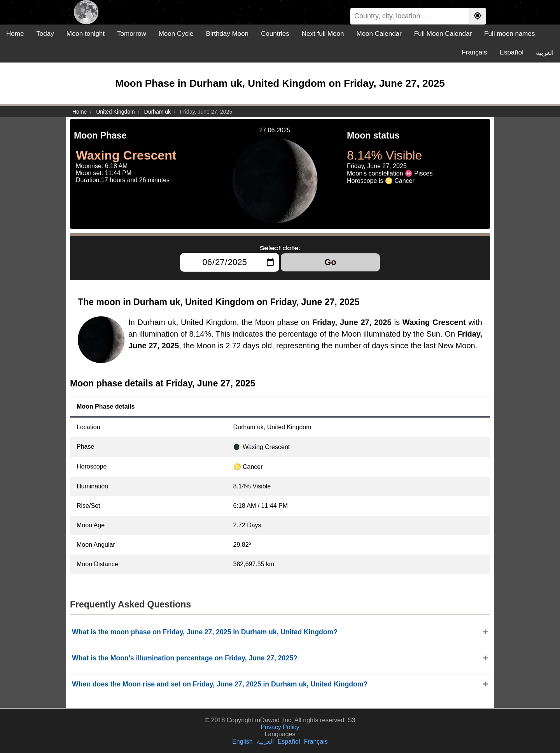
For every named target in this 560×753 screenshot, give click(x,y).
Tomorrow (132, 34)
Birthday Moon (227, 34)
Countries (275, 34)
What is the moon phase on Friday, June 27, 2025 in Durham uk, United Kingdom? (205, 632)
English (242, 742)
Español (512, 52)
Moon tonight (86, 34)
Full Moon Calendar (443, 34)
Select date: (280, 248)
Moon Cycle (176, 34)
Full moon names (509, 34)
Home (15, 34)
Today (45, 34)
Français (474, 52)
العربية (545, 53)
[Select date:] (230, 262)
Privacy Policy (280, 727)
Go (330, 262)
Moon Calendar (379, 34)
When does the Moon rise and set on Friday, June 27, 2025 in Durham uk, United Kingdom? (220, 684)
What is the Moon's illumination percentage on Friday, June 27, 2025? (185, 658)
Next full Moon (323, 34)
